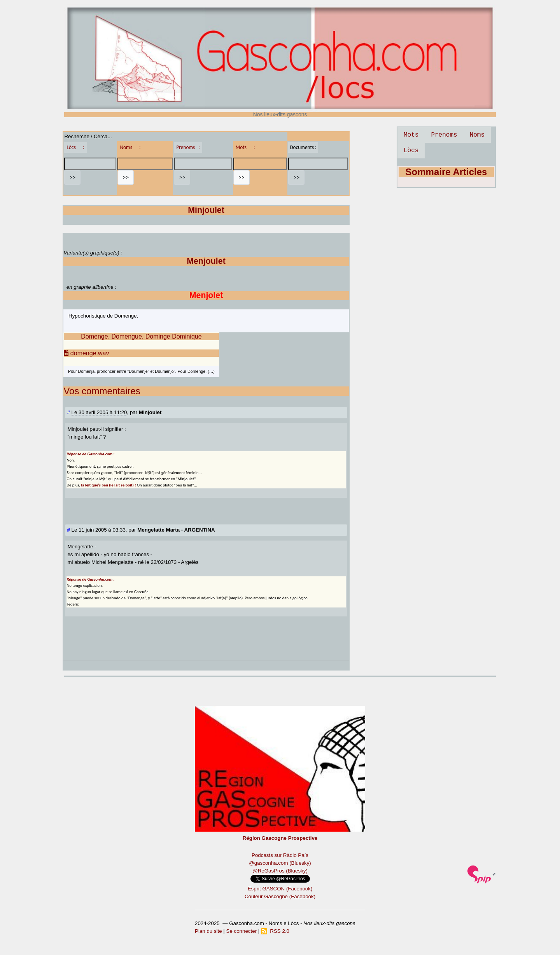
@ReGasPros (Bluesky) (280, 871)
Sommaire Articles (446, 172)
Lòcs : (75, 147)
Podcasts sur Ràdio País (280, 855)
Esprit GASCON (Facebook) (280, 889)
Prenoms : (188, 147)
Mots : (245, 147)
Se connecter (242, 931)
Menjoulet (206, 261)
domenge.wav (86, 353)
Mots (411, 135)
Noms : (130, 147)
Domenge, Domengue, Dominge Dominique (141, 336)
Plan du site (208, 931)
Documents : (303, 147)
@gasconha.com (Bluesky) (280, 863)
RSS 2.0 (275, 931)
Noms (477, 135)
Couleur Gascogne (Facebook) (280, 896)
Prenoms (444, 135)
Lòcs (411, 151)
